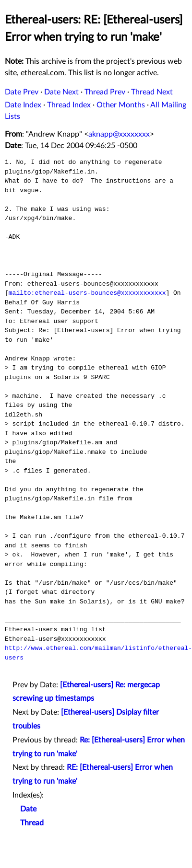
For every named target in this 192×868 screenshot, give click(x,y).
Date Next (61, 92)
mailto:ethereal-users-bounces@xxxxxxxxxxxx (87, 293)
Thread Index (69, 105)
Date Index (23, 105)
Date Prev (22, 92)
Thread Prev (105, 92)
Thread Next (152, 92)
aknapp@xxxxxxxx (119, 134)
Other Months (121, 105)
